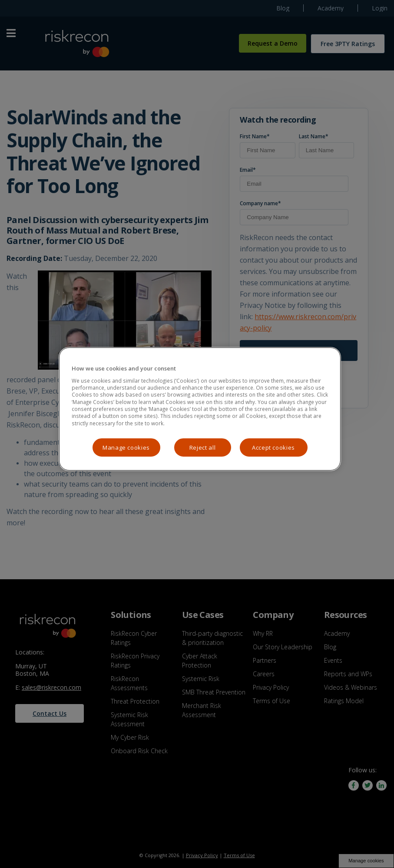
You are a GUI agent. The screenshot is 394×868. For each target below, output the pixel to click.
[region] (200, 409)
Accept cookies (273, 447)
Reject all (203, 447)
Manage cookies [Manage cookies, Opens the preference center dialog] (126, 447)
